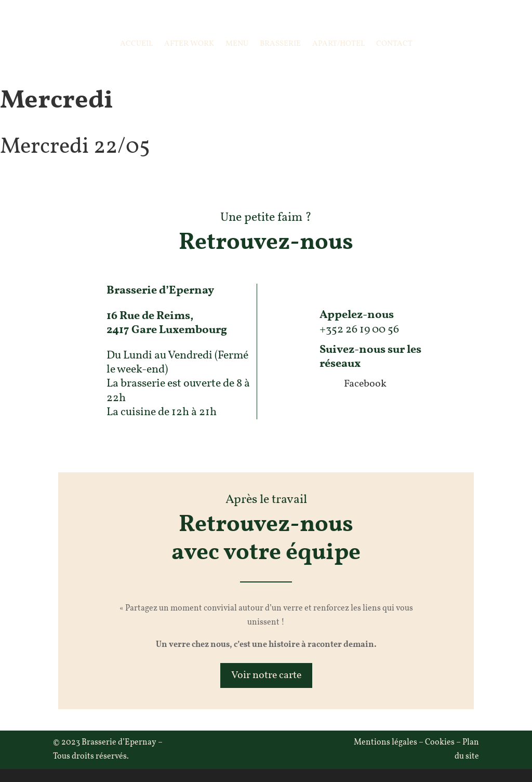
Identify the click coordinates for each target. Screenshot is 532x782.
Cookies (440, 743)
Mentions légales (385, 743)
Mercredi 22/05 (75, 147)
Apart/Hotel (338, 44)
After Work (189, 44)
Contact (394, 44)
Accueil (136, 44)
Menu (237, 44)
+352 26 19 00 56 (359, 330)
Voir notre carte (266, 675)
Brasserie (280, 44)
